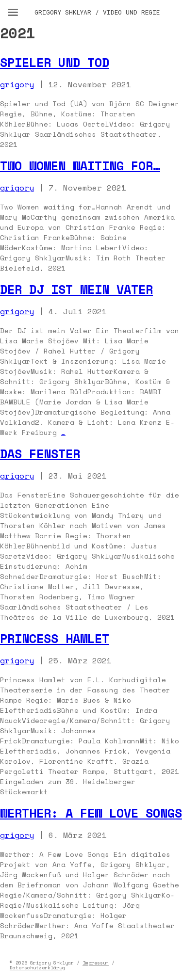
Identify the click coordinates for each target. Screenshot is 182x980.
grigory (17, 84)
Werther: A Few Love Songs (91, 813)
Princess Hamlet (55, 638)
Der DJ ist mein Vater (76, 289)
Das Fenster (40, 454)
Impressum (96, 963)
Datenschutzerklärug (37, 968)
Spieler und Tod (55, 62)
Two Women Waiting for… (80, 166)
